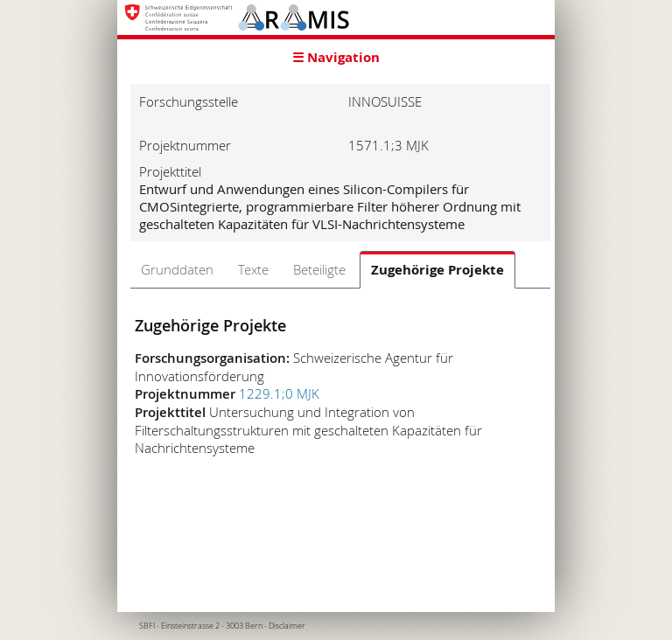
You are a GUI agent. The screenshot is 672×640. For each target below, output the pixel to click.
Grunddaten (177, 269)
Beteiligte (319, 269)
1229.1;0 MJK (279, 393)
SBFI (147, 626)
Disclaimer (287, 626)
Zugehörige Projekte (437, 270)
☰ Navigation (336, 57)
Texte (253, 269)
